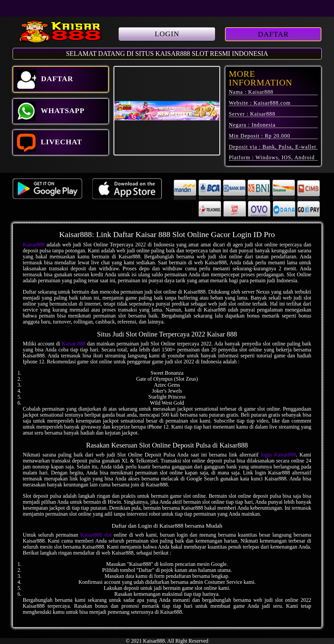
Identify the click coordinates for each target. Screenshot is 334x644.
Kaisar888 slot (96, 535)
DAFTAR (273, 34)
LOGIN (167, 34)
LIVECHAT (50, 142)
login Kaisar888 (278, 455)
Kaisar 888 (74, 344)
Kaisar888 (34, 245)
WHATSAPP (51, 111)
